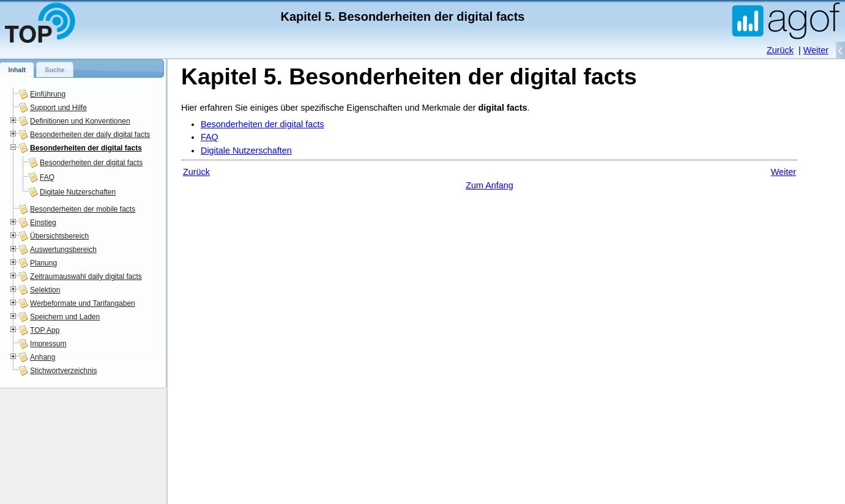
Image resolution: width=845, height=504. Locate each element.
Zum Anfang (490, 185)
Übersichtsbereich (59, 236)
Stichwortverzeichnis (63, 371)
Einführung (48, 94)
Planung (43, 263)
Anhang (43, 357)
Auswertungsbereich (63, 250)
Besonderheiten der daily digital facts (90, 135)
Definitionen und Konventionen (80, 121)
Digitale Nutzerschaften (78, 192)
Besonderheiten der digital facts (86, 148)
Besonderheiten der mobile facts (83, 209)
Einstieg (43, 223)
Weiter (816, 50)
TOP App (45, 330)
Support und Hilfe (58, 108)
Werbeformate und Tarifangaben (83, 303)
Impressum (48, 344)
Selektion (45, 290)
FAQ (47, 177)
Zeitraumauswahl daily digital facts (86, 276)
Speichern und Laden (65, 317)
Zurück (780, 50)
